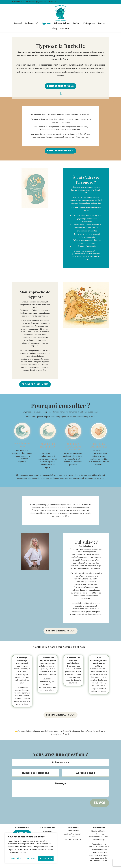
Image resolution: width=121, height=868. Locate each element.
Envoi (100, 803)
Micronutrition (62, 24)
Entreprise (89, 24)
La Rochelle (48, 831)
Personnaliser (15, 858)
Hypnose (46, 24)
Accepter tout (46, 858)
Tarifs (101, 24)
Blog (54, 29)
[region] (31, 848)
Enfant (77, 24)
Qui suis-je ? (32, 24)
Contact (65, 29)
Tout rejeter (30, 858)
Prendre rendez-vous (60, 86)
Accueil (18, 24)
